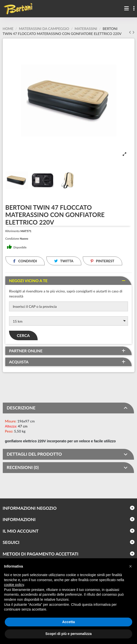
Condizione (12, 239)
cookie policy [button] (14, 585)
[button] (130, 566)
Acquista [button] (19, 362)
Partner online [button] (26, 351)
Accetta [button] (69, 622)
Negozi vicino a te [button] (28, 281)
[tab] (68, 281)
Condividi (25, 261)
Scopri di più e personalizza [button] (68, 634)
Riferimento (13, 231)
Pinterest (102, 261)
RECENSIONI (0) (67, 467)
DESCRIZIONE (67, 408)
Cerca (23, 335)
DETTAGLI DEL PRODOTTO (67, 454)
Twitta (64, 261)
